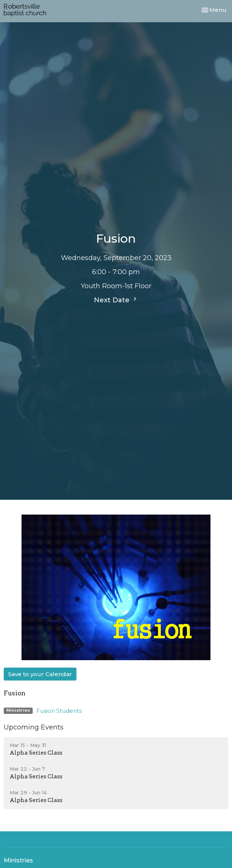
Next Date (116, 300)
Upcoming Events (34, 727)
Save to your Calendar (40, 674)
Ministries (18, 860)
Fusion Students (59, 711)
